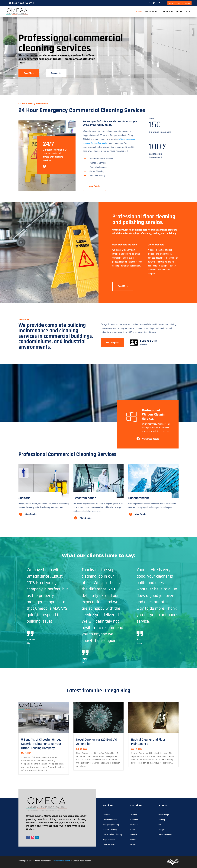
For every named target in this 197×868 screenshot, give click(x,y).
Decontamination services (101, 159)
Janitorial (107, 815)
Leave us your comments (179, 3)
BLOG (189, 12)
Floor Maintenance (98, 167)
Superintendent (109, 840)
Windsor (134, 834)
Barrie (133, 830)
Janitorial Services (98, 163)
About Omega (163, 815)
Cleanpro (161, 830)
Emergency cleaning (111, 825)
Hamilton (134, 825)
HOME (139, 12)
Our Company (112, 343)
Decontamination (110, 820)
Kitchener (134, 820)
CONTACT (165, 12)
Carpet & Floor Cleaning (112, 834)
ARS (160, 825)
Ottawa (133, 840)
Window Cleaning (97, 176)
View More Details (151, 439)
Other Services (109, 844)
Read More (29, 73)
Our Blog (161, 820)
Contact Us (56, 73)
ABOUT (179, 12)
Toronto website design (61, 861)
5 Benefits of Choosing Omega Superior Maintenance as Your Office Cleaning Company (41, 744)
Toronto (134, 815)
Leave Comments (165, 834)
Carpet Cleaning (97, 171)
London (133, 844)
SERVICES (149, 12)
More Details (94, 186)
